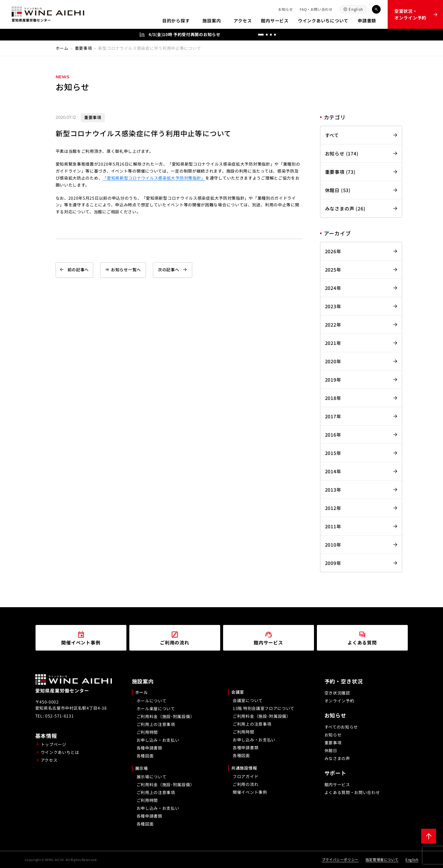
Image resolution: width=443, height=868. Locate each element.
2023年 (333, 306)
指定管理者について (382, 859)
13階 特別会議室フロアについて (264, 708)
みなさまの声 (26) (345, 208)
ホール (142, 692)
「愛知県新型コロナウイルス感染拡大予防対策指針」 (154, 178)
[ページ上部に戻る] (429, 836)
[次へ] (298, 35)
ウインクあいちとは (60, 752)
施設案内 (212, 21)
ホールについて (152, 701)
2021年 (333, 343)
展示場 (142, 768)
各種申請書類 (149, 748)
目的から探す (176, 21)
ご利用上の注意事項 (156, 724)
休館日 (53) (338, 190)
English (356, 9)
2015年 (333, 453)
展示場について (152, 777)
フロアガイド (246, 776)
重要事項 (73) (340, 172)
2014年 (333, 471)
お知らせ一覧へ (123, 270)
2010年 (333, 545)
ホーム (62, 48)
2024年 (333, 288)
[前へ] (286, 35)
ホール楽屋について (156, 708)
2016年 (333, 435)
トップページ (54, 744)
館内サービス (275, 21)
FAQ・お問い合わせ (316, 9)
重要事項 (83, 48)
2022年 (333, 325)
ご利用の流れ (246, 784)
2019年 (333, 380)
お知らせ (285, 9)
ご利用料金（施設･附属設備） (166, 716)
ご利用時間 (147, 732)
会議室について (248, 700)
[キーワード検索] (376, 9)
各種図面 (145, 756)
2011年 (333, 526)
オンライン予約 (339, 701)
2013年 (333, 490)
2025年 (333, 270)
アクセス (243, 21)
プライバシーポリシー (340, 859)
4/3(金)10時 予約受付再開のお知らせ (185, 34)
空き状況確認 (337, 693)
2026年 (333, 251)
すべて (332, 135)
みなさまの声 (337, 758)
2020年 (333, 361)
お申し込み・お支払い (158, 740)
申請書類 (367, 21)
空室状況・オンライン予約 (410, 14)
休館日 (331, 750)
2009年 (333, 563)
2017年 (333, 416)
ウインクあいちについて (323, 21)
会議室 (238, 692)
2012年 (333, 508)
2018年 (333, 398)
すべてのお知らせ (341, 727)
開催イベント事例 (250, 792)
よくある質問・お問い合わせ (352, 792)
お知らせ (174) (342, 153)
